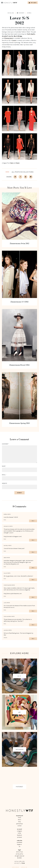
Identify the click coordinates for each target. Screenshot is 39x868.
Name (4, 466)
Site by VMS (23, 867)
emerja (5, 514)
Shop (19, 822)
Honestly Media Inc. (16, 867)
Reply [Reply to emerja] (33, 521)
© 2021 (19, 858)
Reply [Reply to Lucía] (33, 611)
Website (5, 483)
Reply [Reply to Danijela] (33, 552)
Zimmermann (9, 38)
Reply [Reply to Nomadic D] (33, 540)
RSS (19, 846)
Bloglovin (19, 844)
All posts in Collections (23, 172)
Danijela (6, 546)
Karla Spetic (31, 34)
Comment (6, 444)
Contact (19, 826)
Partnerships (19, 824)
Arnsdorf (5, 36)
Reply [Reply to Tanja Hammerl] (33, 625)
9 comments (21, 13)
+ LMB (26, 867)
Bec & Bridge (18, 36)
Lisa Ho (11, 36)
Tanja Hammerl (7, 617)
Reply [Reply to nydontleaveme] (33, 597)
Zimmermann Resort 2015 (19, 365)
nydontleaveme (8, 585)
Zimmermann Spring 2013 (19, 423)
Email (4, 475)
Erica (30, 13)
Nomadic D (6, 526)
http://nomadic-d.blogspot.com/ (13, 536)
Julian (5, 573)
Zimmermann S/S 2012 (19, 302)
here (12, 163)
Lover (14, 40)
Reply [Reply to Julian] (33, 580)
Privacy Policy (19, 854)
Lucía (5, 603)
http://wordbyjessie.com (12, 564)
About (19, 820)
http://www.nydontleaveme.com (13, 593)
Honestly (19, 863)
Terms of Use (19, 852)
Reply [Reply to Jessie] (33, 568)
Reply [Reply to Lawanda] (33, 639)
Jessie (5, 558)
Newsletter (19, 842)
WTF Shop (33, 3)
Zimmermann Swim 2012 (19, 243)
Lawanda (6, 630)
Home (19, 818)
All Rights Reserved (19, 856)
